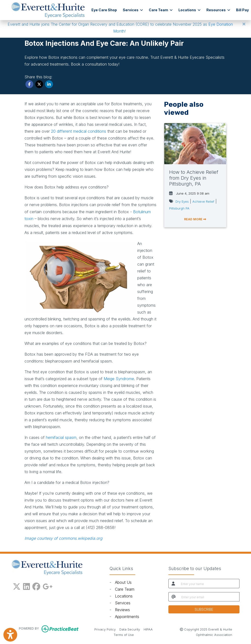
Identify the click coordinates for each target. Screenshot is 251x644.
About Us (123, 582)
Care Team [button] (161, 10)
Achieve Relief (203, 202)
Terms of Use (124, 634)
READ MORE (195, 219)
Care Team (125, 589)
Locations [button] (189, 10)
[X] (17, 585)
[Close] (244, 24)
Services (123, 603)
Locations (124, 596)
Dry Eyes (182, 202)
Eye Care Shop (104, 10)
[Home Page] (48, 10)
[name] (209, 584)
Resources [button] (218, 10)
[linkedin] (26, 585)
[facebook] (36, 585)
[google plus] (48, 585)
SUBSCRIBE (204, 609)
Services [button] (133, 10)
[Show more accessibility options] (10, 635)
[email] (209, 597)
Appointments (127, 617)
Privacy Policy (105, 629)
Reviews (122, 610)
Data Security (130, 629)
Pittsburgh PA (179, 208)
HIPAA (148, 629)
